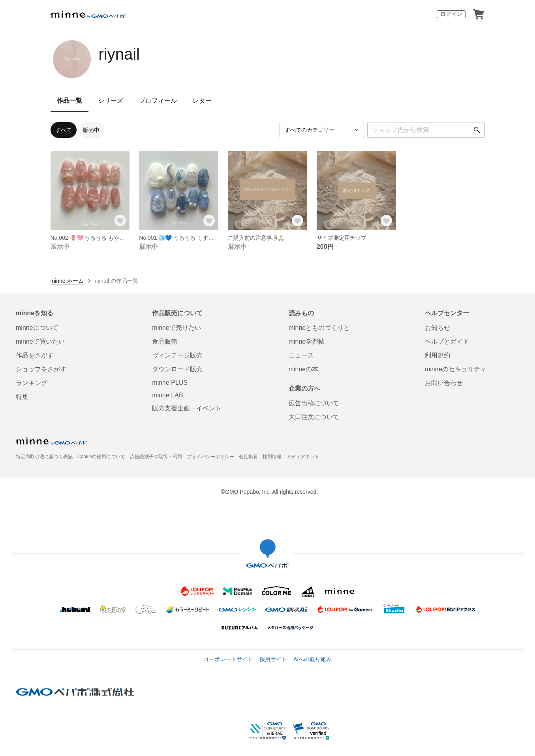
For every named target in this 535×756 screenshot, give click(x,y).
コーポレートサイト (228, 659)
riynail (119, 54)
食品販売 (165, 341)
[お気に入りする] (120, 221)
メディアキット (303, 457)
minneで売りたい (176, 328)
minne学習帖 (307, 341)
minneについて (37, 328)
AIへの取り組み (313, 659)
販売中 (91, 130)
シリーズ (111, 101)
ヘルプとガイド (447, 341)
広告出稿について (314, 403)
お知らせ (437, 328)
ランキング (32, 383)
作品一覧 (69, 101)
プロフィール (158, 101)
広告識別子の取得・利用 (156, 457)
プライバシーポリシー (210, 457)
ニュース (301, 355)
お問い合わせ (444, 383)
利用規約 (437, 355)
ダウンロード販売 (177, 369)
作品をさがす (35, 355)
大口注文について (314, 417)
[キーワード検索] (426, 130)
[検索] (477, 130)
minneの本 (304, 369)
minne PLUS (170, 383)
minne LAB (167, 395)
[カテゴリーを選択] (322, 130)
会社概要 (248, 457)
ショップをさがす (41, 369)
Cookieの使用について (101, 457)
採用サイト (273, 659)
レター (202, 101)
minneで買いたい (40, 341)
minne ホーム (67, 281)
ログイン (451, 14)
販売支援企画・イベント (187, 408)
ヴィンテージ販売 (177, 355)
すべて (64, 130)
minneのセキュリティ (456, 369)
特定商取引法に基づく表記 (44, 457)
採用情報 (272, 457)
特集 (22, 397)
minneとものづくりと (319, 328)
